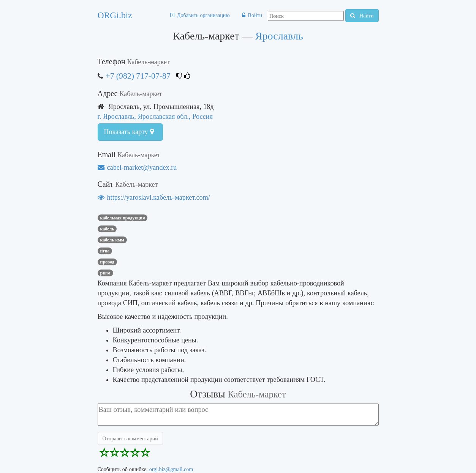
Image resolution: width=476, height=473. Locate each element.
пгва (105, 251)
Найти (362, 16)
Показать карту (129, 132)
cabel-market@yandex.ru (137, 167)
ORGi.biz (115, 15)
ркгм (105, 273)
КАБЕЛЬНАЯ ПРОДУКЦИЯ (123, 218)
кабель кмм (112, 240)
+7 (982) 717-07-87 (139, 76)
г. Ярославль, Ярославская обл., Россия (155, 116)
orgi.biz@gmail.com (171, 469)
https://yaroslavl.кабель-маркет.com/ (154, 197)
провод (107, 262)
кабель (107, 229)
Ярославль (279, 36)
